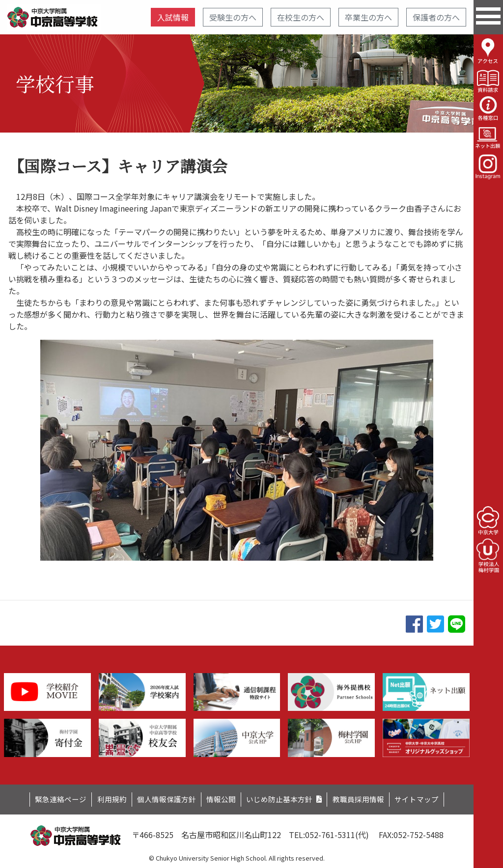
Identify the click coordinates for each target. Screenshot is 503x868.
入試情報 (173, 17)
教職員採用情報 (368, 798)
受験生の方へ (233, 17)
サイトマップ (432, 798)
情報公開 (220, 798)
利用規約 (101, 798)
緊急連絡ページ (46, 798)
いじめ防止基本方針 (283, 798)
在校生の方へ (301, 17)
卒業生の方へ (368, 17)
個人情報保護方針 (161, 798)
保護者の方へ (436, 17)
